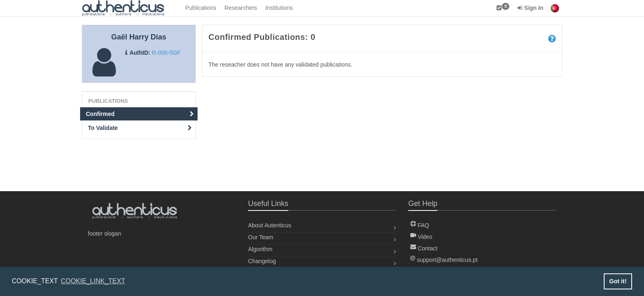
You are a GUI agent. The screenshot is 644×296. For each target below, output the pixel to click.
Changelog (262, 261)
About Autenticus (270, 225)
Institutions (279, 8)
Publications (201, 8)
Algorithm (260, 249)
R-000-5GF (166, 53)
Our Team (261, 237)
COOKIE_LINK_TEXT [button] (93, 281)
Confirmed (140, 114)
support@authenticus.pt (444, 260)
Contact (424, 248)
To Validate (140, 128)
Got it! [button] (618, 281)
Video (421, 237)
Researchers (241, 8)
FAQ (420, 225)
